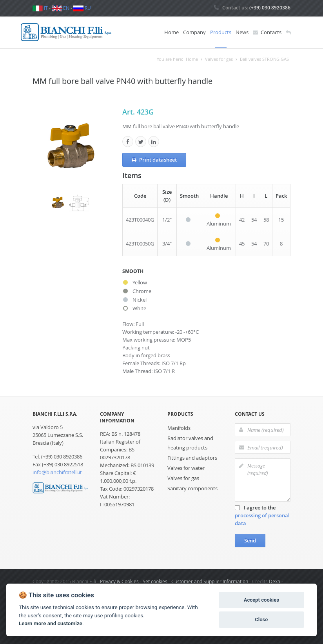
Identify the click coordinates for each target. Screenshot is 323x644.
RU (82, 8)
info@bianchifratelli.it (57, 472)
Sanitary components (192, 488)
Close (261, 619)
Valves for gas (183, 478)
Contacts (267, 33)
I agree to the (262, 515)
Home (171, 32)
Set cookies (155, 581)
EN (61, 8)
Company (194, 32)
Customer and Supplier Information (210, 581)
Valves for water (186, 468)
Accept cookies (261, 600)
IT (40, 8)
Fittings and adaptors (192, 458)
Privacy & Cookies (119, 581)
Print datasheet (154, 160)
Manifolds (179, 428)
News (242, 32)
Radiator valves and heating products (190, 443)
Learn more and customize (51, 623)
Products (221, 32)
